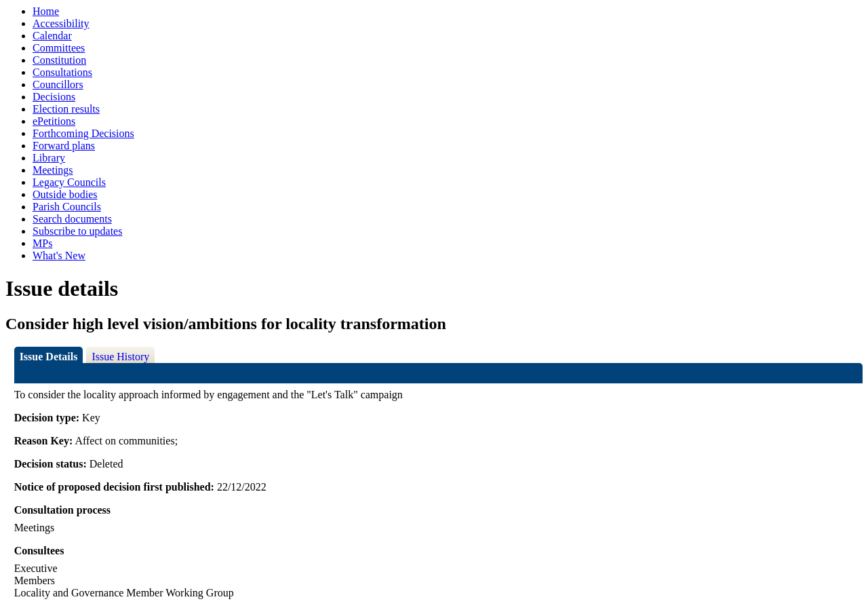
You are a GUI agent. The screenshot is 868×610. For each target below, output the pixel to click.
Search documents (72, 219)
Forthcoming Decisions (83, 133)
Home (46, 11)
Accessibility (61, 23)
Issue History (120, 357)
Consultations (62, 72)
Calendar (52, 36)
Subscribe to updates (77, 231)
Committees (59, 48)
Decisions (54, 97)
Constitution (59, 60)
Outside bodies (65, 194)
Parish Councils (67, 207)
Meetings (53, 170)
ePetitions (54, 121)
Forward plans (64, 146)
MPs (42, 243)
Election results (66, 109)
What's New (59, 255)
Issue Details (49, 357)
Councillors (58, 84)
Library (49, 158)
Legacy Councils (69, 182)
